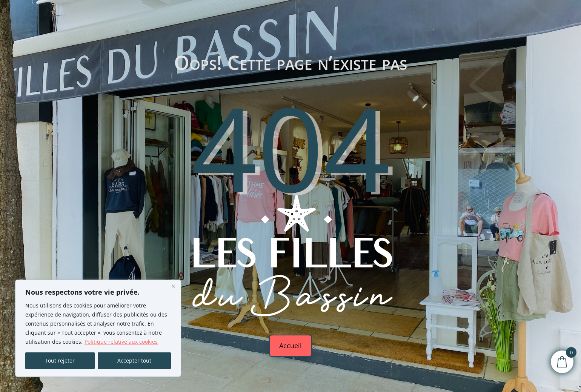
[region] (98, 328)
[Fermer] (173, 286)
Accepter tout (134, 360)
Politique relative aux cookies (121, 342)
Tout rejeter (60, 360)
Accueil (290, 346)
